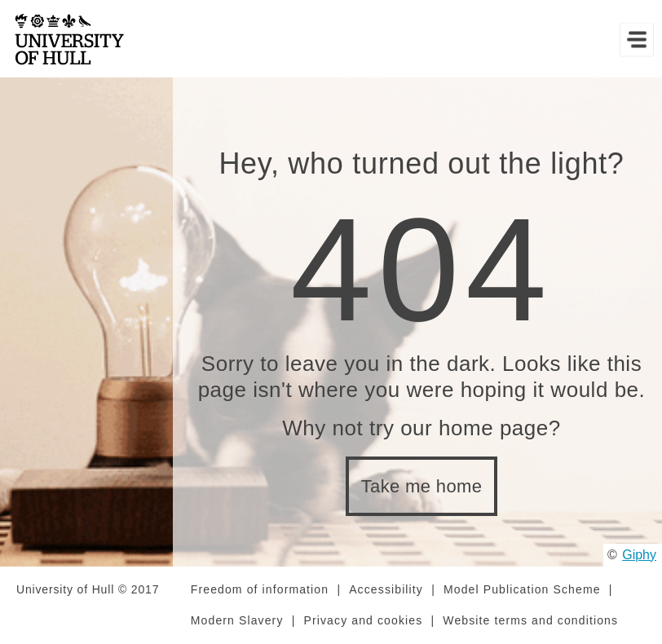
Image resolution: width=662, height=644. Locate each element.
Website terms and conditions (530, 620)
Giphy (639, 555)
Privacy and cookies (364, 620)
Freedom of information (260, 589)
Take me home (422, 486)
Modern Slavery (237, 620)
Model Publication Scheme (522, 589)
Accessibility (386, 589)
